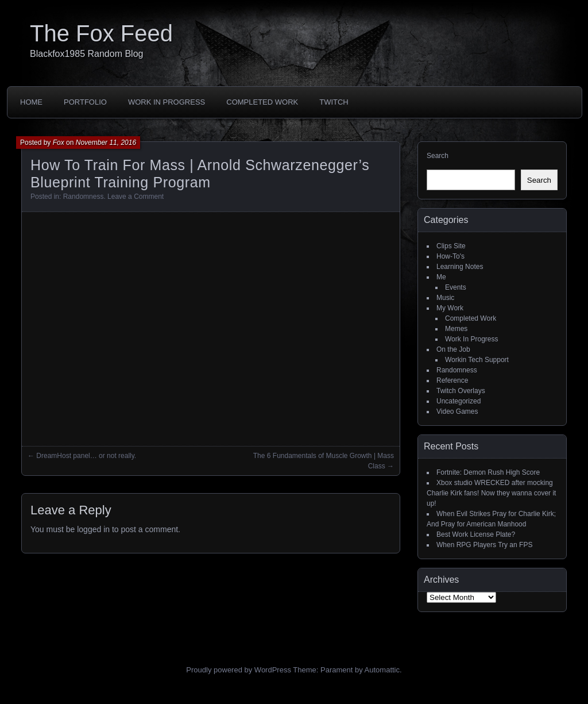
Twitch (334, 102)
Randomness (84, 197)
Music (445, 298)
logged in (93, 529)
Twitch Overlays (461, 391)
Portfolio (85, 102)
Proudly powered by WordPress (239, 670)
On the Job (453, 349)
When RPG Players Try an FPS (484, 545)
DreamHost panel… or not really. (86, 456)
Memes (456, 329)
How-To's (450, 256)
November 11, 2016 (106, 143)
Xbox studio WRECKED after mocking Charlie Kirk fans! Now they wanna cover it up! (491, 493)
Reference (452, 380)
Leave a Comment (136, 197)
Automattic (382, 670)
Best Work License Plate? (476, 534)
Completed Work (262, 102)
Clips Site (451, 246)
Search (438, 156)
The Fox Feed (101, 33)
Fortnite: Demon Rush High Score (488, 472)
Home (31, 102)
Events (456, 287)
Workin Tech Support (477, 360)
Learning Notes (460, 267)
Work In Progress (167, 102)
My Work (450, 308)
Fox (59, 143)
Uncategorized (459, 401)
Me (441, 277)
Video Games (457, 411)
